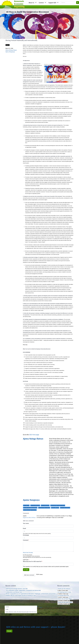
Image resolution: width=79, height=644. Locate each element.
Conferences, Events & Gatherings (58, 505)
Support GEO (52, 3)
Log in (41, 607)
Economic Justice (55, 508)
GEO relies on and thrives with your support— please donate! (36, 627)
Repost (8, 45)
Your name (26, 523)
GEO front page (34, 435)
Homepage (26, 535)
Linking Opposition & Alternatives (30, 508)
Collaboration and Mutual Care (14, 592)
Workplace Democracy (65, 508)
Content (41, 3)
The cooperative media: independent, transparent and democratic (23, 590)
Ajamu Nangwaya (10, 52)
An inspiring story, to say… (65, 592)
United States (26, 505)
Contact (7, 607)
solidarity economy (45, 505)
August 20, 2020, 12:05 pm (29, 518)
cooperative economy (35, 505)
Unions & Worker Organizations (30, 510)
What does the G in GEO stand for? (32, 561)
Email (24, 528)
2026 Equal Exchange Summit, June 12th (17, 589)
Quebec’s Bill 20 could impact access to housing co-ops (21, 595)
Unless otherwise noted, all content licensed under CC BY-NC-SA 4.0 (21, 612)
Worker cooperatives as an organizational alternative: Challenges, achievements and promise (31, 594)
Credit (7, 609)
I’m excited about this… (64, 595)
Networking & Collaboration (44, 508)
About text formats (28, 553)
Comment (26, 540)
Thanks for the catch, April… (65, 602)
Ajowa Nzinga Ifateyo (11, 50)
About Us (31, 3)
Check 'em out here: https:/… (65, 599)
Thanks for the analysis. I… (65, 589)
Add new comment (29, 575)
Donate (9, 631)
